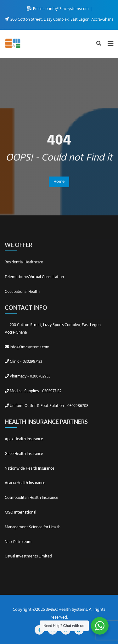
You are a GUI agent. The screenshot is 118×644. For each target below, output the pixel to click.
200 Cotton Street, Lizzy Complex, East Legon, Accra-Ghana (59, 20)
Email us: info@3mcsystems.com (58, 9)
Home (59, 182)
